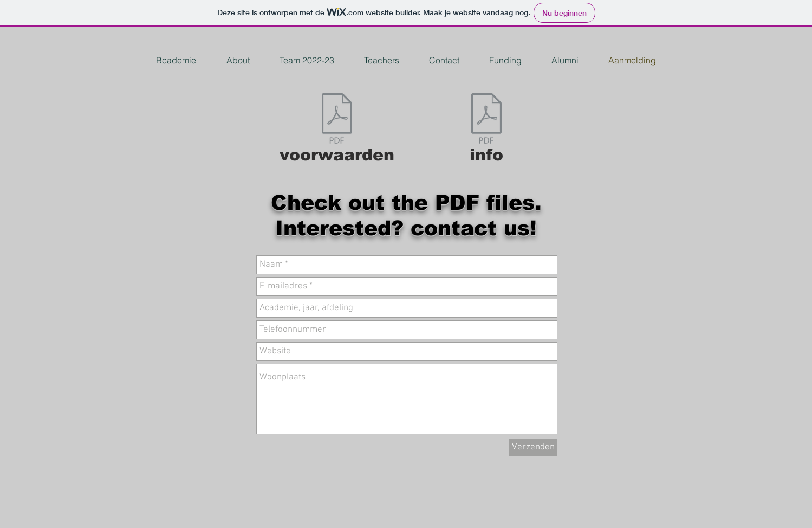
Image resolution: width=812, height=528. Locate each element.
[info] (486, 131)
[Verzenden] (533, 447)
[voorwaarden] (337, 131)
